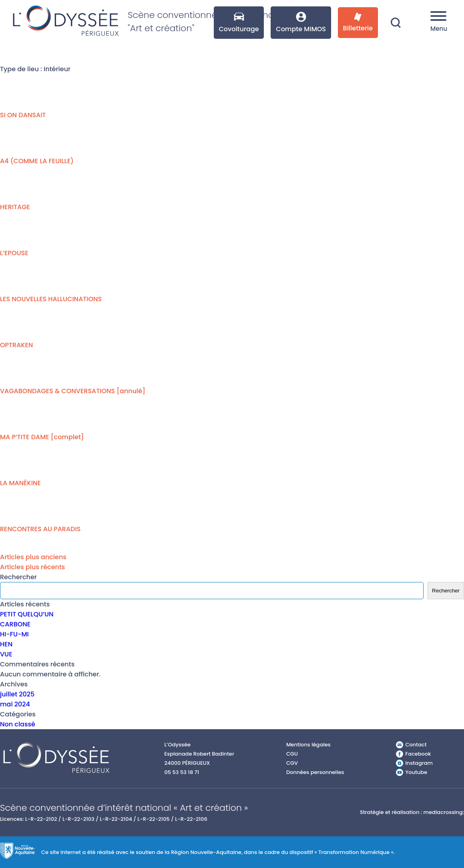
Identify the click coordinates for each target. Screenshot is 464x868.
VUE (6, 654)
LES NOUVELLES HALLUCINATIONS (51, 299)
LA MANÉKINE (20, 483)
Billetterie (358, 23)
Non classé (18, 724)
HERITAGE (15, 207)
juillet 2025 (17, 694)
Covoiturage (239, 23)
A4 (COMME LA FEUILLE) (37, 161)
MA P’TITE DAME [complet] (42, 437)
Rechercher (18, 577)
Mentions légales (308, 745)
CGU (292, 754)
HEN (6, 644)
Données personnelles (315, 772)
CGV (292, 763)
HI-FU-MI (14, 634)
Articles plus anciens (33, 557)
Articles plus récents (32, 567)
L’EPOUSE (14, 253)
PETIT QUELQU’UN (27, 614)
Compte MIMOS (301, 23)
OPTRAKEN (16, 345)
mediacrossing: (444, 812)
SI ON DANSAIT (23, 115)
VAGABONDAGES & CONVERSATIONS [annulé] (73, 391)
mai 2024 (15, 704)
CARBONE (15, 624)
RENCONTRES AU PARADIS (40, 529)
